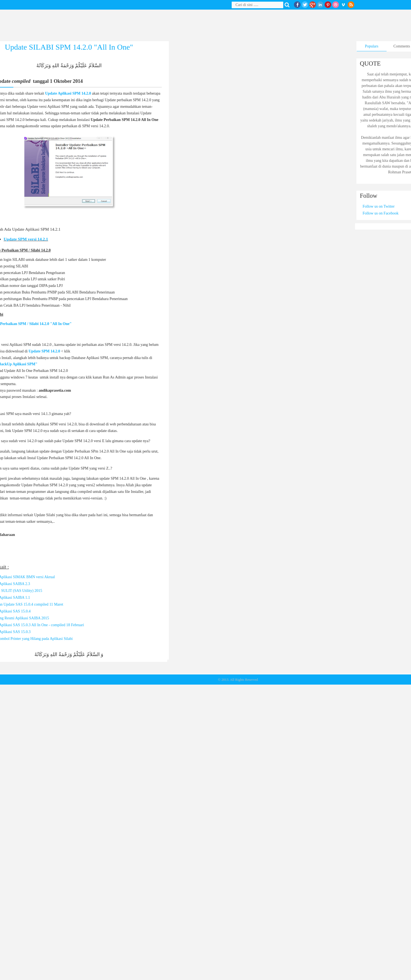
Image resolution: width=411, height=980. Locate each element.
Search (288, 5)
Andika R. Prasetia (166, 680)
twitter (305, 5)
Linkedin (320, 5)
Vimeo (343, 5)
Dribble (336, 5)
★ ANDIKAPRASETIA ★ (198, 680)
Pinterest (328, 5)
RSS (351, 5)
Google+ (313, 5)
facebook (297, 5)
